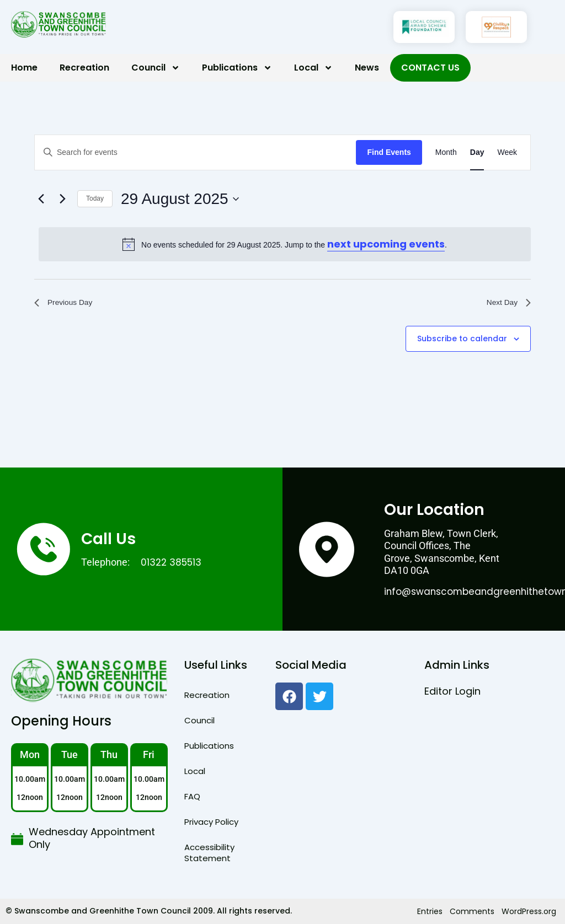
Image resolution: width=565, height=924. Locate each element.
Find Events (389, 152)
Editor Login (452, 691)
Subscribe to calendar (462, 342)
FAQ (192, 797)
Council (156, 68)
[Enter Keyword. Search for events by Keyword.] (195, 152)
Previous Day (67, 304)
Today (95, 198)
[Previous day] (41, 199)
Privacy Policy (210, 822)
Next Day (506, 304)
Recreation (84, 68)
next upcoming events (386, 244)
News (367, 68)
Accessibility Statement (208, 853)
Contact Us (430, 68)
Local (313, 68)
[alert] (285, 244)
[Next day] (62, 199)
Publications (237, 68)
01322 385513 (173, 562)
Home (24, 68)
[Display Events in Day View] (477, 152)
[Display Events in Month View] (446, 152)
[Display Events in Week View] (507, 152)
